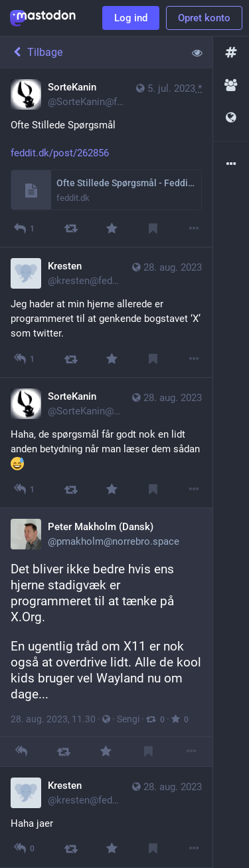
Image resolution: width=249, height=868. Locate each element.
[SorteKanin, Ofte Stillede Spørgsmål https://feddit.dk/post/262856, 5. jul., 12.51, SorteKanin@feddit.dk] (106, 158)
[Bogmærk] (153, 228)
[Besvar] (24, 228)
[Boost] (71, 228)
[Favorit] (112, 228)
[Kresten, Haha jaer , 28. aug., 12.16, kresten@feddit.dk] (106, 817)
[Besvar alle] (24, 359)
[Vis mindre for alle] (197, 53)
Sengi (128, 719)
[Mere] (194, 228)
